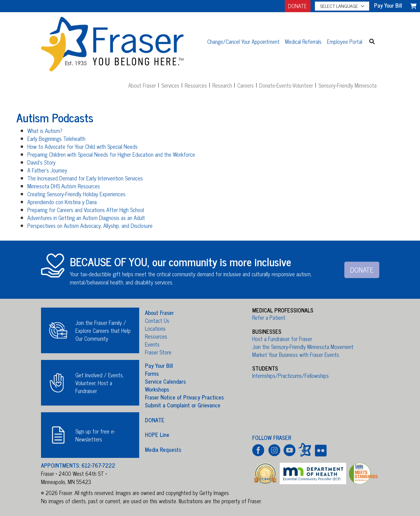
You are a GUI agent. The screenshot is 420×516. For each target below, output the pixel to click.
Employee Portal (345, 41)
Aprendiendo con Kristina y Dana (62, 202)
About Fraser (142, 85)
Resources (196, 85)
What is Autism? (45, 131)
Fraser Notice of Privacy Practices (184, 397)
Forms (152, 373)
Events (152, 344)
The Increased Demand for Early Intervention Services (85, 178)
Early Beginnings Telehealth (56, 138)
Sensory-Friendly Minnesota (348, 85)
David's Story (41, 162)
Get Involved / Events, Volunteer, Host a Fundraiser (100, 383)
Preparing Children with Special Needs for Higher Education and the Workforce (111, 154)
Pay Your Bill (159, 365)
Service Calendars (165, 381)
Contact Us (157, 320)
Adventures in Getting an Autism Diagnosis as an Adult (86, 218)
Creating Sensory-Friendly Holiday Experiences (76, 194)
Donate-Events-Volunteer (286, 85)
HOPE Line (157, 434)
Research (222, 85)
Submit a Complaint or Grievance (183, 405)
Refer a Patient (269, 317)
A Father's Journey (47, 170)
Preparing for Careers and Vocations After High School (86, 210)
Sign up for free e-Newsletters (95, 435)
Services (170, 85)
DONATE (298, 6)
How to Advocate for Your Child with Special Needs (83, 146)
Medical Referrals (303, 41)
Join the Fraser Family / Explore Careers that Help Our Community (103, 330)
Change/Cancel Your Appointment (243, 41)
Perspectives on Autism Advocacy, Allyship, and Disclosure (90, 225)
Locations (155, 328)
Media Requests (163, 449)
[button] (372, 41)
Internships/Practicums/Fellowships (291, 375)
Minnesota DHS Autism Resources (64, 186)
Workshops (157, 389)
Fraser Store (158, 352)
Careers (246, 85)
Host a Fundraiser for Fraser (282, 339)
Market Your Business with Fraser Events (296, 354)
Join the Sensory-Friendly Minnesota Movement (303, 347)
